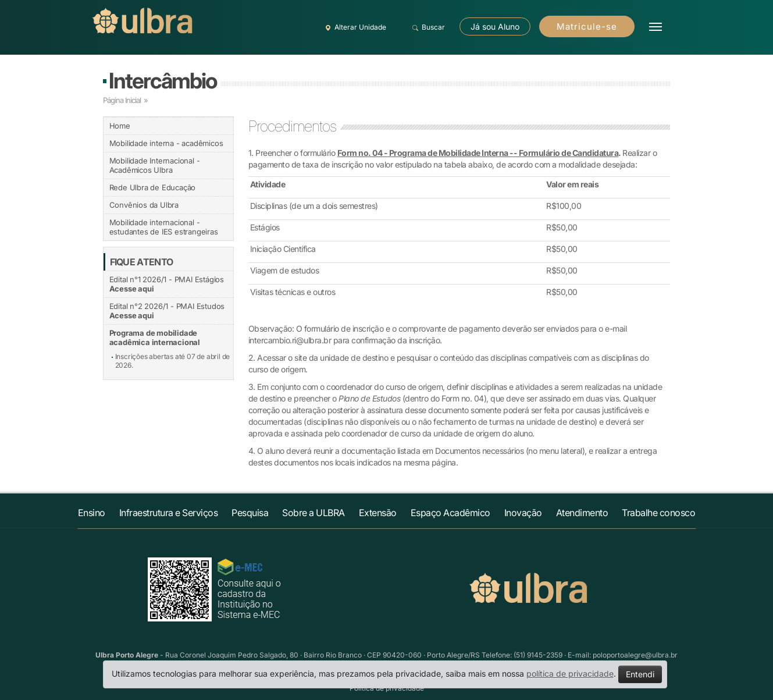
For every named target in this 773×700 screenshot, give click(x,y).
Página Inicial (122, 100)
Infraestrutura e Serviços (169, 513)
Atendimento (582, 513)
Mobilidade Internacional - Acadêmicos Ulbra (155, 165)
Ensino (92, 513)
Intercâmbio (163, 81)
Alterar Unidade (354, 27)
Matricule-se (587, 26)
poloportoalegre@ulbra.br (635, 655)
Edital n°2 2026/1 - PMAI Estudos (167, 311)
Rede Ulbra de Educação (153, 187)
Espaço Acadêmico (450, 513)
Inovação (523, 513)
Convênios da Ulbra (144, 205)
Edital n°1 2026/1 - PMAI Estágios (167, 284)
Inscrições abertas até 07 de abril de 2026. (173, 361)
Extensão (378, 513)
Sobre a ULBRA (314, 513)
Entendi (640, 674)
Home (120, 126)
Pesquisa (250, 513)
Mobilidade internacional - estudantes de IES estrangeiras (164, 227)
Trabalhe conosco (658, 513)
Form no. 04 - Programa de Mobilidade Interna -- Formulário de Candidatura (478, 153)
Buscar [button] (427, 27)
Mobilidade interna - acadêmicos (166, 143)
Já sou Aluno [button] (495, 26)
